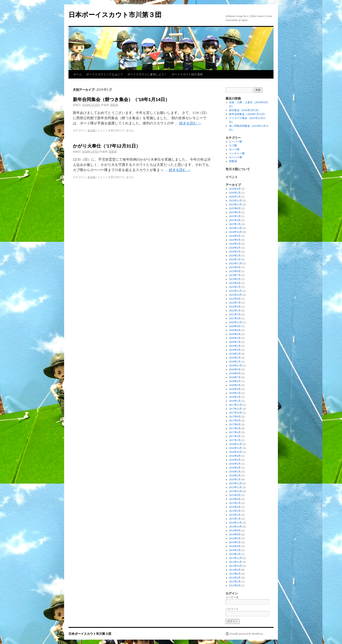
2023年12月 (236, 263)
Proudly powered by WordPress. (247, 634)
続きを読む (190, 123)
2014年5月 (235, 542)
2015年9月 (235, 495)
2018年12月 (236, 366)
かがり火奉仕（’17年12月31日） (107, 146)
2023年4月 (235, 283)
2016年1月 (235, 479)
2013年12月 (236, 558)
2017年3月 (235, 436)
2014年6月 (235, 538)
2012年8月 (235, 586)
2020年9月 (235, 326)
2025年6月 (235, 212)
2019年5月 (235, 346)
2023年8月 (235, 271)
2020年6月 (235, 334)
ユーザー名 (232, 597)
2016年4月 (235, 468)
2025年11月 (236, 204)
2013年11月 (236, 562)
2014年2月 (235, 554)
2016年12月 (236, 444)
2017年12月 (236, 405)
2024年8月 (235, 240)
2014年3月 (235, 550)
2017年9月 (235, 417)
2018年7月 (235, 377)
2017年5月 (235, 428)
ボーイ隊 (234, 149)
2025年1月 (235, 224)
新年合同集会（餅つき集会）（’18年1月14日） (121, 99)
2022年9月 (235, 299)
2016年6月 (235, 460)
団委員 (114, 105)
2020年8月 (235, 330)
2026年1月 (235, 197)
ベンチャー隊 (237, 153)
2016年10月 (236, 452)
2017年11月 (236, 409)
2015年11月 (236, 487)
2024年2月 (235, 256)
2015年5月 (235, 503)
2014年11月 (236, 523)
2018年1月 (235, 401)
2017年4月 (235, 432)
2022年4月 (235, 307)
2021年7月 (235, 314)
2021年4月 (235, 318)
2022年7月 (235, 303)
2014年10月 (236, 527)
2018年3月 (235, 393)
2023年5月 (235, 279)
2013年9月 (235, 570)
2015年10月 (236, 491)
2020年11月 (236, 322)
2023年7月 (235, 275)
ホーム (78, 74)
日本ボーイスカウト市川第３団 (115, 15)
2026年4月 (235, 189)
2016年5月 (235, 464)
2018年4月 (235, 389)
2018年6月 (235, 381)
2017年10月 (236, 413)
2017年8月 (235, 421)
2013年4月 (235, 578)
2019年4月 (235, 350)
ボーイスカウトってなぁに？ (105, 74)
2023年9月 (235, 267)
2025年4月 (235, 220)
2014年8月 (235, 534)
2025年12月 (236, 201)
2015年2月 (235, 515)
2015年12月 (236, 483)
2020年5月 (235, 338)
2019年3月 (235, 354)
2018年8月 (235, 373)
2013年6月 (235, 574)
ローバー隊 (236, 157)
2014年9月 (235, 531)
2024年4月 (235, 248)
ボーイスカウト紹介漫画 (187, 74)
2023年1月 (235, 287)
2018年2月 (235, 397)
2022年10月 (236, 295)
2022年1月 (235, 311)
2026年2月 (235, 193)
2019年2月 (235, 358)
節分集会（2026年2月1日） (245, 110)
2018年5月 (235, 385)
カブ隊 (233, 146)
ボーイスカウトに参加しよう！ (147, 74)
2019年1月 (235, 362)
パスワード (232, 609)
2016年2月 (235, 476)
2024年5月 (235, 244)
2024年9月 (235, 236)
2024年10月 (236, 232)
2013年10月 (236, 566)
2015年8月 (235, 499)
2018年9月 (235, 369)
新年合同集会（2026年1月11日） (248, 114)
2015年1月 (235, 519)
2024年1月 (235, 259)
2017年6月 (235, 424)
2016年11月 (236, 448)
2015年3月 (235, 511)
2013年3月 (235, 582)
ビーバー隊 (236, 142)
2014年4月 (235, 546)
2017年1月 (235, 440)
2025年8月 (235, 208)
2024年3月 (235, 252)
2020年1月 (235, 342)
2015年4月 (235, 507)
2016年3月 (235, 472)
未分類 (91, 131)
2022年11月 (236, 291)
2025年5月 (235, 216)
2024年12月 (236, 228)
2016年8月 (235, 456)
